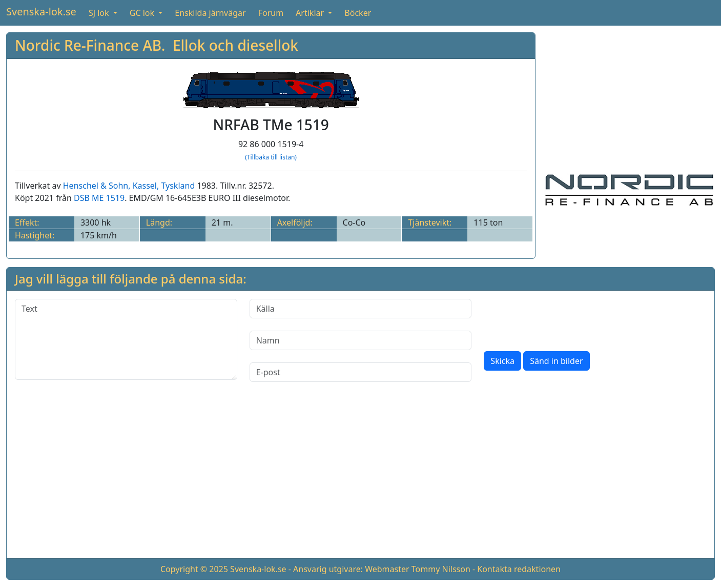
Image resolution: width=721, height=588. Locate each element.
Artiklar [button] (311, 13)
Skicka (502, 361)
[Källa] (361, 309)
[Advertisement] (629, 96)
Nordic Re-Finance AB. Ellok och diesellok (157, 45)
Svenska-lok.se (41, 12)
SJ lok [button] (100, 13)
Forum (271, 13)
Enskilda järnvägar (210, 13)
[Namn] (361, 340)
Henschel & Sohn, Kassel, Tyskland (129, 186)
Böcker (358, 13)
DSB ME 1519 (99, 198)
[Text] (126, 339)
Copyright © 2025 (194, 569)
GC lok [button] (143, 13)
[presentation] (562, 319)
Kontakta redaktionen (519, 569)
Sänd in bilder (556, 361)
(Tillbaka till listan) (271, 157)
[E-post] (361, 372)
